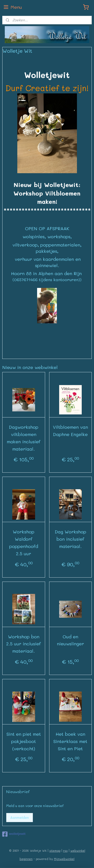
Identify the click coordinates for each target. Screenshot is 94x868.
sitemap (55, 851)
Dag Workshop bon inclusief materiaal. (70, 539)
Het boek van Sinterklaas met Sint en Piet (70, 741)
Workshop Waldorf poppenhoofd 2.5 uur (24, 543)
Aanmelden (20, 817)
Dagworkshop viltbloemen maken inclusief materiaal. (24, 438)
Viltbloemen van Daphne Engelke (70, 431)
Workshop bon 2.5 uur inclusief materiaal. (24, 644)
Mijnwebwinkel (64, 859)
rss (65, 851)
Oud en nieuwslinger (70, 640)
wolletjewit (14, 834)
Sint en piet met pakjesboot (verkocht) (24, 741)
